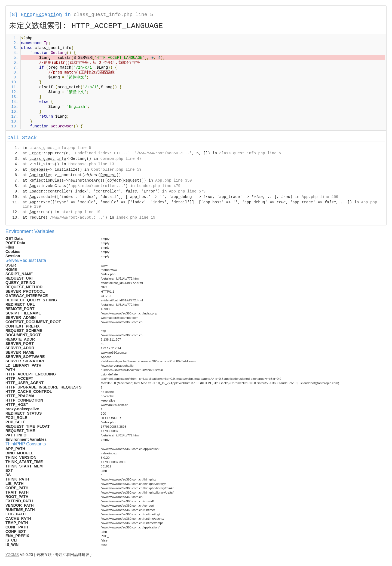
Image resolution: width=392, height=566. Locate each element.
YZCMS (12, 555)
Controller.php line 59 (116, 170)
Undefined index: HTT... (101, 153)
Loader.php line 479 (159, 186)
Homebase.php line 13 (91, 164)
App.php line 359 (173, 180)
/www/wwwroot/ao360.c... (163, 153)
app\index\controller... (97, 186)
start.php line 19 (81, 212)
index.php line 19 (136, 218)
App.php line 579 (187, 191)
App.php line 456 (320, 197)
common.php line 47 (121, 159)
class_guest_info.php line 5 (114, 15)
